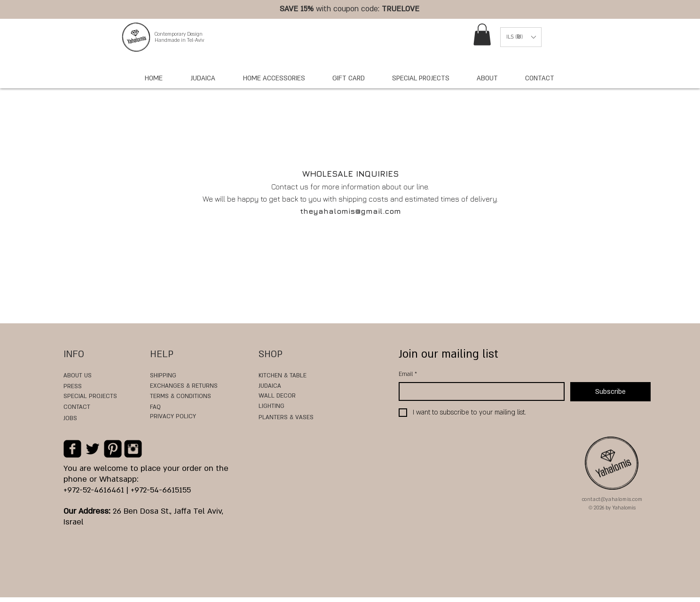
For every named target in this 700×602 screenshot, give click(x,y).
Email (408, 374)
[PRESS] (78, 387)
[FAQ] (178, 407)
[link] (482, 35)
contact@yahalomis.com (612, 500)
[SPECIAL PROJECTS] (100, 397)
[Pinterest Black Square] (113, 449)
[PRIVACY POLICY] (178, 417)
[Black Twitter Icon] (93, 449)
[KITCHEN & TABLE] (283, 376)
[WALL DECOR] (298, 396)
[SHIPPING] (167, 376)
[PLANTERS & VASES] (286, 418)
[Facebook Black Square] (72, 449)
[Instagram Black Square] (133, 449)
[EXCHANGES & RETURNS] (184, 386)
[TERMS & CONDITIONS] (188, 397)
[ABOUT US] (78, 376)
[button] (521, 37)
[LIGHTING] (274, 407)
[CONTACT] (78, 407)
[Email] (479, 391)
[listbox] (521, 37)
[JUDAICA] (271, 386)
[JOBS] (78, 419)
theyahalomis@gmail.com (350, 211)
